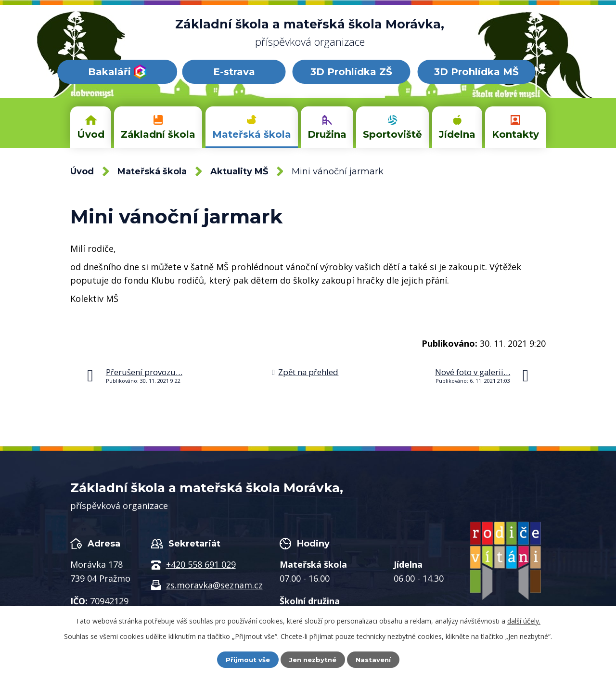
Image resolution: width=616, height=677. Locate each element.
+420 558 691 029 (201, 564)
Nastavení (375, 659)
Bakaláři (117, 72)
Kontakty (515, 134)
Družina (327, 134)
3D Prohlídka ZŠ (351, 72)
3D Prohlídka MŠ (476, 72)
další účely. (524, 620)
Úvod (91, 134)
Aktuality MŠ (239, 171)
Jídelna (457, 134)
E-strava (234, 72)
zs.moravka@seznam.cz (214, 585)
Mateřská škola (252, 134)
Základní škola (158, 134)
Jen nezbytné (313, 659)
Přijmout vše (245, 659)
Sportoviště (392, 134)
